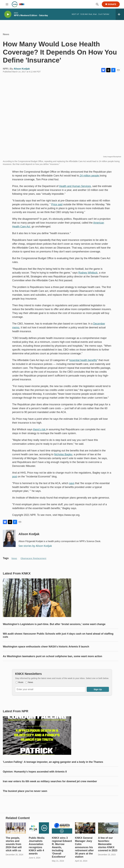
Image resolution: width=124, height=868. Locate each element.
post (15, 477)
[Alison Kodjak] (9, 538)
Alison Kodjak (22, 69)
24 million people (89, 176)
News (6, 34)
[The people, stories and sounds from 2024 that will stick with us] (16, 828)
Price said (57, 204)
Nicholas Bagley (63, 454)
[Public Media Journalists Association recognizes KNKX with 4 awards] (39, 828)
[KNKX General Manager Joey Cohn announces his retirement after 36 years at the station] (85, 828)
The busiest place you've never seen (25, 791)
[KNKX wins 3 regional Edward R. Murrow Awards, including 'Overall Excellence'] (62, 828)
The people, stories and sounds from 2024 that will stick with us (14, 844)
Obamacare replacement (34, 558)
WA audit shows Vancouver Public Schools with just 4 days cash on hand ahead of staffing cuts (58, 635)
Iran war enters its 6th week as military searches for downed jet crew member (50, 781)
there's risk (40, 429)
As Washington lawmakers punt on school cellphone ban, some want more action (52, 656)
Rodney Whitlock (88, 273)
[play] (8, 14)
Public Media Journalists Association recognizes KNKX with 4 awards (37, 846)
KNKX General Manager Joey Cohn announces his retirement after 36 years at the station (84, 847)
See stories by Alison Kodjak (35, 546)
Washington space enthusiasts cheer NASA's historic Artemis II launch (46, 647)
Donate (112, 4)
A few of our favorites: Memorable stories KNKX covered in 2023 (108, 844)
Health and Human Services (75, 186)
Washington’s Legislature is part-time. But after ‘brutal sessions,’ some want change (54, 624)
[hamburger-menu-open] (7, 4)
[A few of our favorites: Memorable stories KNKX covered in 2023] (108, 828)
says (72, 483)
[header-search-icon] (97, 4)
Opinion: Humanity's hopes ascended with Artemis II (35, 772)
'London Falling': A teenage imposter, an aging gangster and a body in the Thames (53, 762)
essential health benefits (83, 360)
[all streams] (120, 14)
